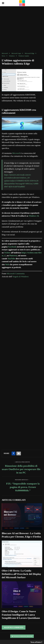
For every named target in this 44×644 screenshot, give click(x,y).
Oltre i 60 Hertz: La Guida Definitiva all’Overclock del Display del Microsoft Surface (21, 574)
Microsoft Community (16, 274)
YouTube (12, 259)
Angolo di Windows (21, 277)
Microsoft (5, 53)
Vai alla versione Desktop (22, 636)
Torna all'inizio (36, 642)
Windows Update (24, 56)
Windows (12, 56)
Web (7, 265)
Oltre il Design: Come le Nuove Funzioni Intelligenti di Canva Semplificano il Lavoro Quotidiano (21, 615)
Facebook (12, 247)
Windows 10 (34, 216)
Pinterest (13, 256)
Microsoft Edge (30, 53)
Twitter (7, 253)
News (4, 56)
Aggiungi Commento (14, 627)
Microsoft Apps (16, 53)
